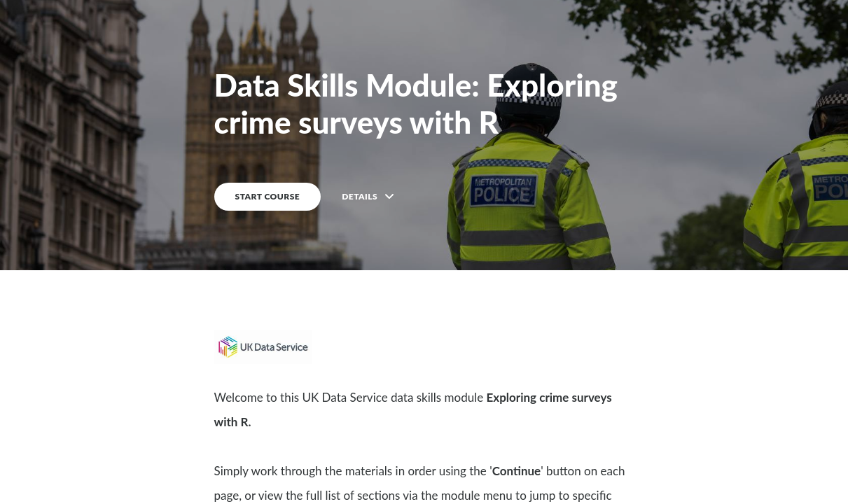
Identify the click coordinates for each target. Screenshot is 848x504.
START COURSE (268, 196)
